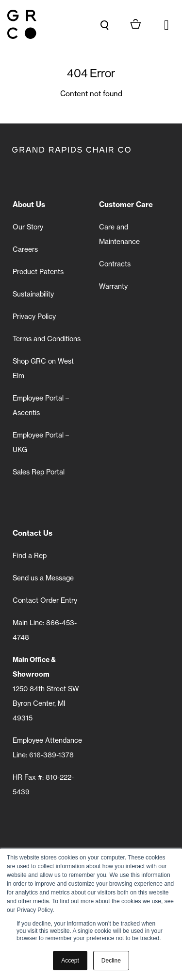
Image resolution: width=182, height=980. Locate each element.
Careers (25, 249)
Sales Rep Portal (39, 472)
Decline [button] (111, 961)
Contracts (115, 264)
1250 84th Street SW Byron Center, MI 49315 (46, 689)
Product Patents (38, 272)
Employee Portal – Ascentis (41, 405)
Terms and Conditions (47, 339)
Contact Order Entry (45, 600)
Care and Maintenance (119, 234)
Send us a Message (43, 578)
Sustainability (33, 294)
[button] (166, 24)
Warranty (113, 286)
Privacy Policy (34, 316)
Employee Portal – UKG (41, 442)
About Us (29, 204)
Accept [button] (70, 961)
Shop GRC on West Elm (43, 368)
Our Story (28, 227)
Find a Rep (30, 556)
